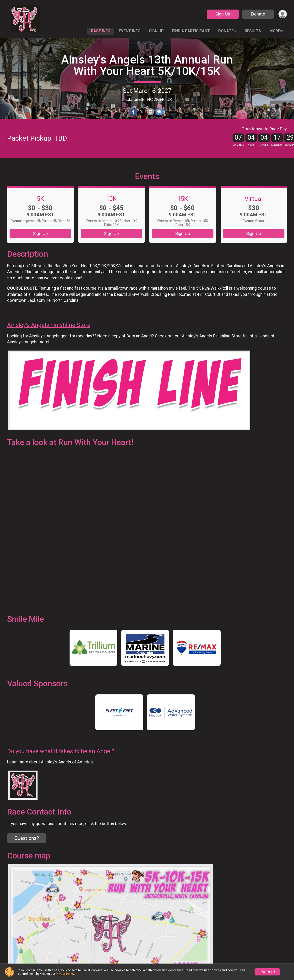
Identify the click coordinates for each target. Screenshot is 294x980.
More (275, 31)
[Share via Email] (150, 112)
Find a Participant (191, 31)
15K (183, 208)
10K (111, 208)
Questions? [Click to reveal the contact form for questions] (27, 848)
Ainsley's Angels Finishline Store (49, 335)
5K (40, 208)
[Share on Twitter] (142, 112)
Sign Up (222, 14)
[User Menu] (282, 14)
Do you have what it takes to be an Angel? (61, 761)
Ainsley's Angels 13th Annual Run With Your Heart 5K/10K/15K (147, 65)
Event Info (130, 31)
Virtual (254, 208)
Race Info (101, 31)
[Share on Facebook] (133, 112)
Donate (258, 14)
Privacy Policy (65, 974)
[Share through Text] (159, 112)
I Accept (267, 972)
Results (253, 31)
